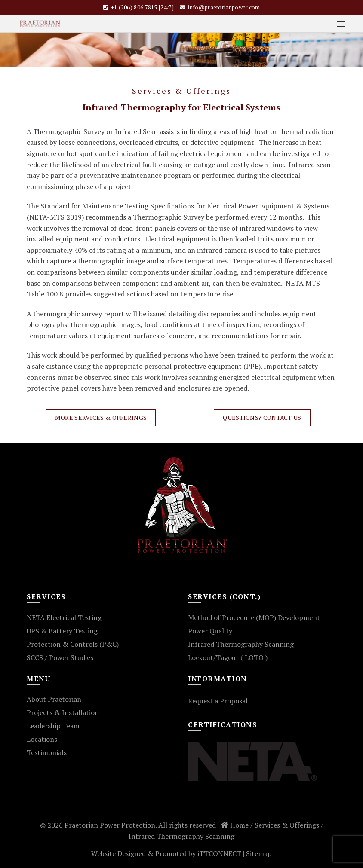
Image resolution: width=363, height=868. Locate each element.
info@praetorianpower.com (224, 7)
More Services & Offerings (101, 417)
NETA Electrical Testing (64, 617)
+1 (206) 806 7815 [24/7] (142, 7)
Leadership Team (53, 726)
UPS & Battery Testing (62, 631)
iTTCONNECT (219, 853)
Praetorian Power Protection (110, 825)
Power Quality (210, 631)
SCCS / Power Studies (60, 657)
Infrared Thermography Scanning (241, 644)
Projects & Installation (63, 712)
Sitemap (259, 853)
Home (235, 825)
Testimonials (47, 752)
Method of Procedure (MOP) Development (254, 617)
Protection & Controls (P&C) (73, 644)
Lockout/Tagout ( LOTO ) (228, 657)
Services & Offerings (287, 825)
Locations (42, 739)
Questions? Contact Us (262, 417)
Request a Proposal (218, 701)
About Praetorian (54, 699)
